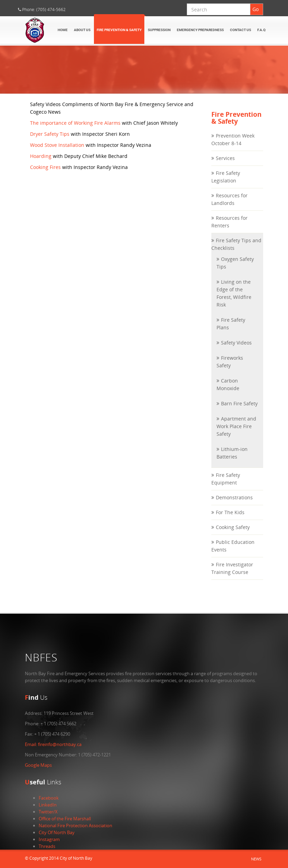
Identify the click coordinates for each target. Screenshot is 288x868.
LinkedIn (48, 805)
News (256, 859)
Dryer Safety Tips (50, 140)
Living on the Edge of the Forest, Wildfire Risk (234, 300)
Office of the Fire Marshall (65, 819)
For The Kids (230, 519)
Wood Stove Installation (57, 152)
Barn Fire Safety (239, 410)
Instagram (49, 839)
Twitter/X (48, 812)
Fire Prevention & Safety (119, 30)
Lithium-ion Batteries (232, 460)
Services (225, 165)
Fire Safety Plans (231, 331)
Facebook (49, 798)
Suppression (159, 30)
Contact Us (241, 30)
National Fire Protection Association (75, 825)
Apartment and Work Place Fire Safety (236, 433)
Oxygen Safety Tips (235, 270)
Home (63, 30)
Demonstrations (234, 504)
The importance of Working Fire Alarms (75, 129)
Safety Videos (236, 350)
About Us (82, 30)
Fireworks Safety (230, 369)
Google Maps (38, 765)
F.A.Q (261, 30)
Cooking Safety (233, 534)
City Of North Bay (57, 832)
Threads (47, 846)
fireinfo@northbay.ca (53, 744)
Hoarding (41, 163)
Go (256, 9)
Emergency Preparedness (200, 30)
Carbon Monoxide (228, 391)
